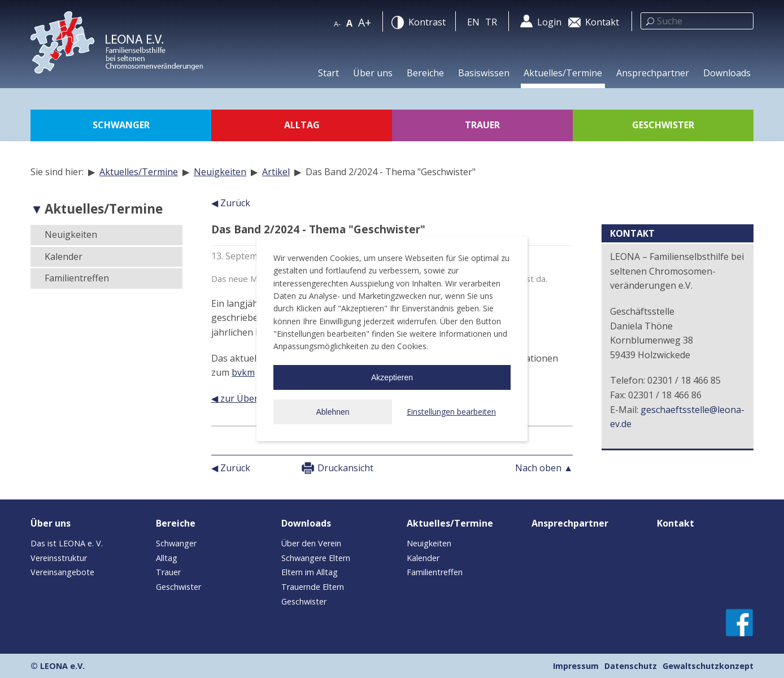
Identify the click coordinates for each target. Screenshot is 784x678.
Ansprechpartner (653, 73)
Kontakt (676, 523)
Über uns (373, 73)
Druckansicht (345, 468)
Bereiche (425, 73)
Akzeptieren (392, 377)
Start (328, 73)
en (473, 22)
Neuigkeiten (220, 172)
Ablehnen (332, 412)
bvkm (243, 372)
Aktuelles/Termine (563, 73)
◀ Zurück (231, 203)
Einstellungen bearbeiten (451, 412)
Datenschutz (631, 666)
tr (491, 22)
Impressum (576, 666)
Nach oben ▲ (544, 468)
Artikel (276, 172)
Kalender (64, 257)
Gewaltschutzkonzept (708, 666)
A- (337, 24)
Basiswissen (484, 73)
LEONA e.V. (62, 666)
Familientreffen (77, 278)
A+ (365, 22)
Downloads (727, 73)
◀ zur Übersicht (245, 398)
